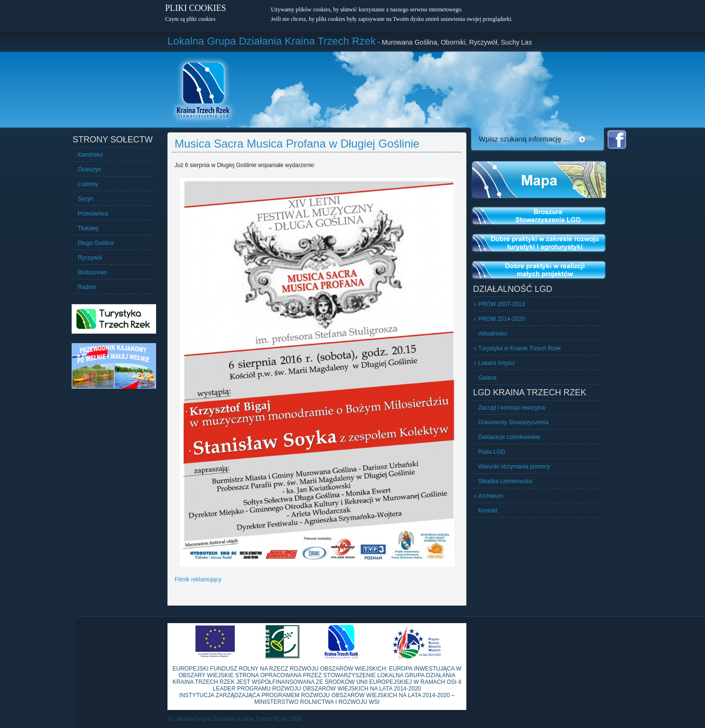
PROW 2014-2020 (501, 319)
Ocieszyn (89, 169)
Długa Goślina (96, 243)
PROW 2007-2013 (501, 304)
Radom (87, 287)
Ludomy (88, 184)
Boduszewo (93, 272)
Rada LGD (492, 452)
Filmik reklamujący (198, 579)
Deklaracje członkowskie (509, 437)
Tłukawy (88, 228)
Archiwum (491, 496)
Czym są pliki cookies (190, 19)
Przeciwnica (93, 214)
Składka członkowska (505, 481)
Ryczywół (90, 258)
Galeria (487, 378)
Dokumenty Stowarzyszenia (513, 422)
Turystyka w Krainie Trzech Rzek (519, 348)
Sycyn (86, 199)
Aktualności (493, 334)
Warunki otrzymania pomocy (514, 467)
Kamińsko (90, 155)
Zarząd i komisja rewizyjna (512, 408)
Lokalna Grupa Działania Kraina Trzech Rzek (272, 41)
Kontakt (488, 511)
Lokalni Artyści (496, 363)
